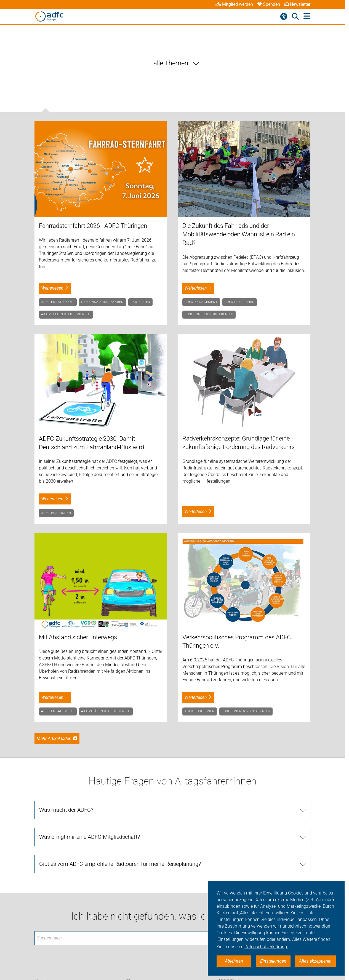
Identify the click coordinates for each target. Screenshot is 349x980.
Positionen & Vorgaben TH (209, 314)
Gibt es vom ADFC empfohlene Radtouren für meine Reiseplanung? (120, 864)
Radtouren (141, 302)
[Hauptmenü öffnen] (307, 16)
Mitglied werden (234, 4)
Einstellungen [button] (273, 961)
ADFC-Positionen (240, 302)
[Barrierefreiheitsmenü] (284, 17)
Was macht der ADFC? (66, 810)
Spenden (269, 4)
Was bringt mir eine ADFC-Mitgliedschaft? (90, 837)
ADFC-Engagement (58, 302)
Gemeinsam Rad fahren (102, 302)
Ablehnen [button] (234, 961)
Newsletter (297, 4)
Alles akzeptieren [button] (315, 961)
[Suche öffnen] (295, 17)
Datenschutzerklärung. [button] (266, 947)
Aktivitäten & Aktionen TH (66, 314)
